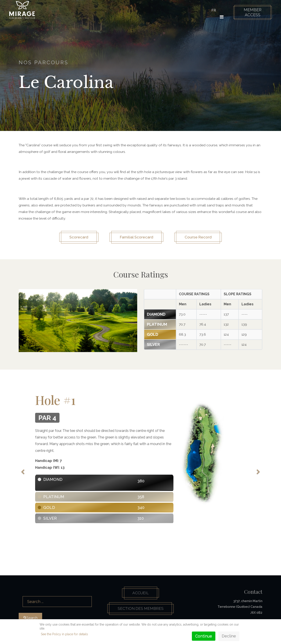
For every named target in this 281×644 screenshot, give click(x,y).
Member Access (251, 12)
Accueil (140, 595)
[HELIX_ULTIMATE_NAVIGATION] (221, 17)
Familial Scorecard (136, 238)
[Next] (258, 471)
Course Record (201, 238)
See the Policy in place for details (64, 634)
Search (19, 592)
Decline (229, 636)
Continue (204, 636)
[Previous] (23, 471)
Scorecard (75, 238)
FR (213, 10)
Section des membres (141, 611)
